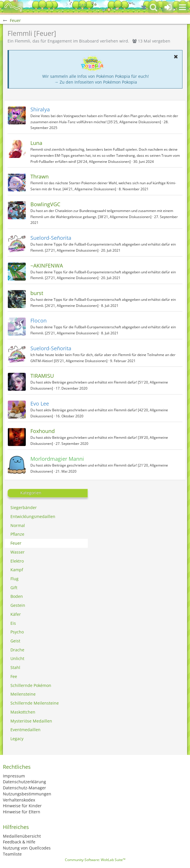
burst (37, 293)
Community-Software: (95, 860)
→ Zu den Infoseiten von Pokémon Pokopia (96, 82)
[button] (182, 7)
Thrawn (40, 176)
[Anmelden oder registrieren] (168, 7)
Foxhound (43, 431)
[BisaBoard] (13, 7)
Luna (36, 143)
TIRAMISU (42, 376)
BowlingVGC (45, 204)
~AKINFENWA (47, 266)
